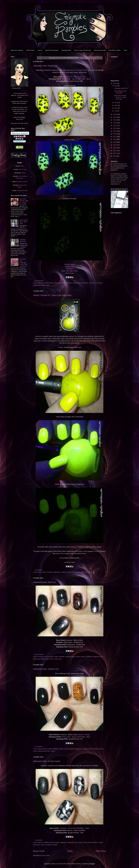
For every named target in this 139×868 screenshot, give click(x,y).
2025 (115, 114)
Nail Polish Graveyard (52, 50)
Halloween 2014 (78, 283)
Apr (116, 103)
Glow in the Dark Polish (79, 70)
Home (70, 851)
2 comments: (39, 747)
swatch (83, 572)
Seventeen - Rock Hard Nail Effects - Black (74, 828)
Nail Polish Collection (17, 50)
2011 (115, 153)
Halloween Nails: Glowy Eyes (45, 66)
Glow (40, 572)
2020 (115, 128)
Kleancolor (36, 659)
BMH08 (40, 283)
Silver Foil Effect (46, 845)
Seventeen (37, 845)
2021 (115, 126)
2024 (115, 117)
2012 (115, 151)
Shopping (25, 191)
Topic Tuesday (22, 169)
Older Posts (101, 851)
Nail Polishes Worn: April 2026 (24, 222)
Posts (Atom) (46, 855)
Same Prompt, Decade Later (83, 50)
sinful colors (58, 659)
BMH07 (56, 749)
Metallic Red (45, 659)
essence (78, 657)
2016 (115, 139)
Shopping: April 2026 (23, 240)
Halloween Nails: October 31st (46, 669)
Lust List (40, 50)
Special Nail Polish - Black (41, 285)
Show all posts (85, 58)
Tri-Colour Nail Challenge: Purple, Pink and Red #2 (23, 263)
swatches (89, 572)
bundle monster (49, 283)
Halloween (69, 283)
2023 (115, 120)
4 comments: (39, 570)
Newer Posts (39, 851)
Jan (116, 111)
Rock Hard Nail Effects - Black (93, 842)
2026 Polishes (30, 50)
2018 (115, 134)
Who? (126, 50)
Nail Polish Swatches (22, 182)
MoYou (86, 283)
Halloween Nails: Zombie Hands (47, 761)
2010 (115, 156)
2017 (115, 137)
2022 (115, 123)
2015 (115, 142)
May (116, 86)
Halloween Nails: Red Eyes (45, 582)
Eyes (83, 657)
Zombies (55, 845)
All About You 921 (44, 657)
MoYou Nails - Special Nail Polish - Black (76, 79)
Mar (116, 105)
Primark (100, 283)
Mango (96, 749)
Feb (116, 108)
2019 (115, 131)
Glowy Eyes (69, 273)
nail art (91, 283)
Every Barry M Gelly (100, 50)
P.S (95, 283)
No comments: (39, 281)
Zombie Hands (70, 264)
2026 (115, 84)
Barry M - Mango (84, 735)
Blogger (92, 864)
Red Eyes (69, 269)
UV (94, 572)
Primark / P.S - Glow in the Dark (74, 77)
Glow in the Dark (60, 283)
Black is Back (54, 657)
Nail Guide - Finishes (115, 50)
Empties (19, 191)
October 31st (70, 266)
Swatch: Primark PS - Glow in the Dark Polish (52, 295)
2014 (115, 145)
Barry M (41, 749)
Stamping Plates (66, 50)
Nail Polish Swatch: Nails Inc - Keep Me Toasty (24, 202)
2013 (115, 148)
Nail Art (22, 166)
